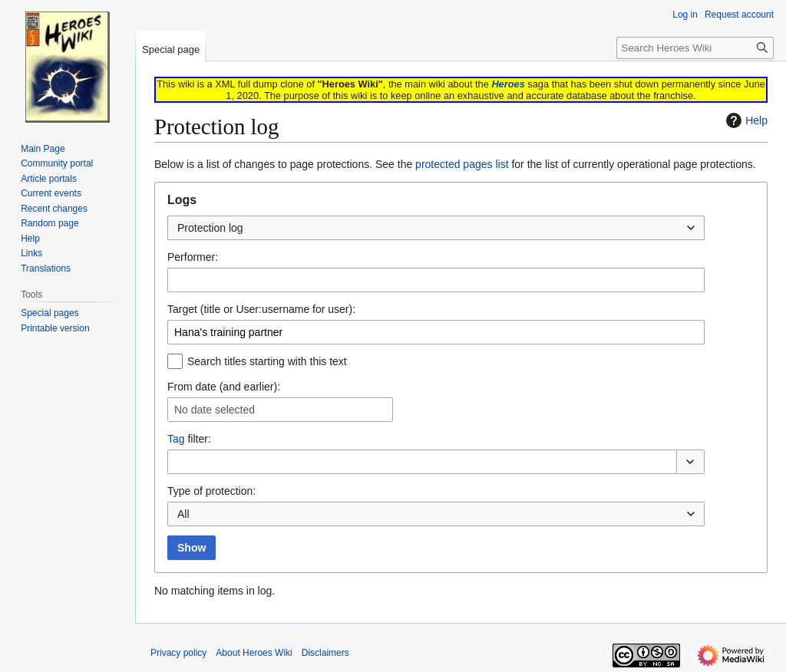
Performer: (193, 257)
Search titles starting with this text (267, 361)
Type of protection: (211, 491)
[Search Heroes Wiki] (695, 48)
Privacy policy (178, 653)
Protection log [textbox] (210, 228)
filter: (189, 439)
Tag (176, 439)
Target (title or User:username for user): (261, 309)
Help (745, 120)
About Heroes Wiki (254, 653)
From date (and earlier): (224, 387)
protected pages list (462, 164)
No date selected (215, 410)
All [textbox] (183, 514)
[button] (690, 462)
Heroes (508, 84)
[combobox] (436, 228)
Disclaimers (325, 653)
